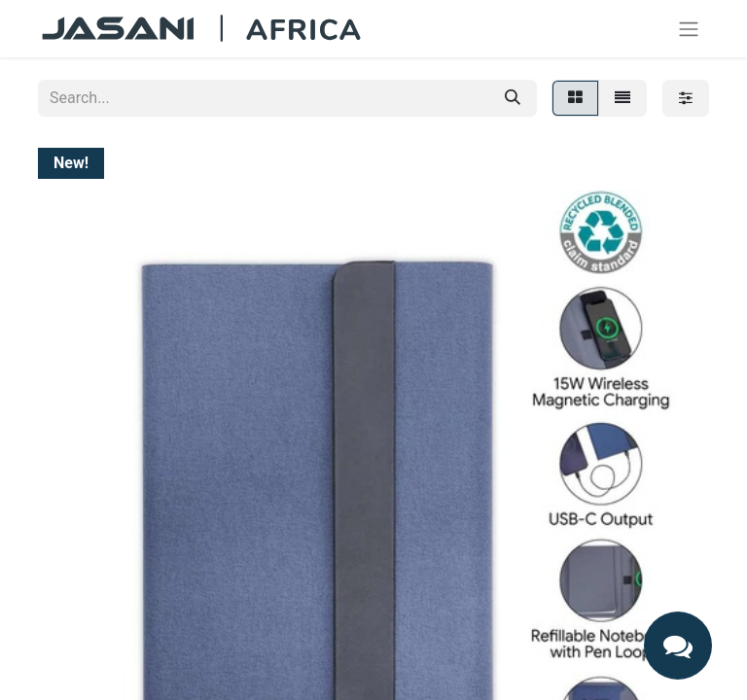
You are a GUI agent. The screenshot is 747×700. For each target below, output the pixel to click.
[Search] (513, 98)
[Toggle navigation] (689, 29)
